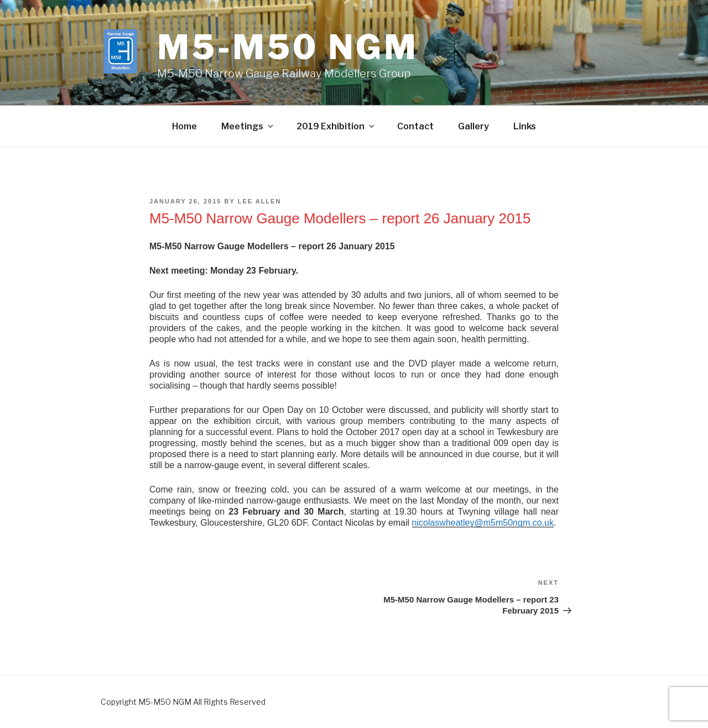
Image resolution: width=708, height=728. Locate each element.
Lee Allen (260, 201)
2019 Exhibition (336, 126)
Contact (415, 126)
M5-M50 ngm (288, 47)
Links (525, 126)
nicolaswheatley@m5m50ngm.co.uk (483, 523)
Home (184, 126)
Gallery (473, 126)
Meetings (248, 126)
